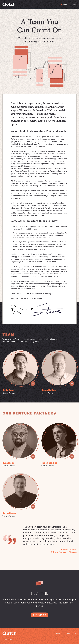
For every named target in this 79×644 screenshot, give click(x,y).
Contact (74, 4)
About (65, 4)
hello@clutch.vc (71, 633)
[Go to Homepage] (9, 4)
